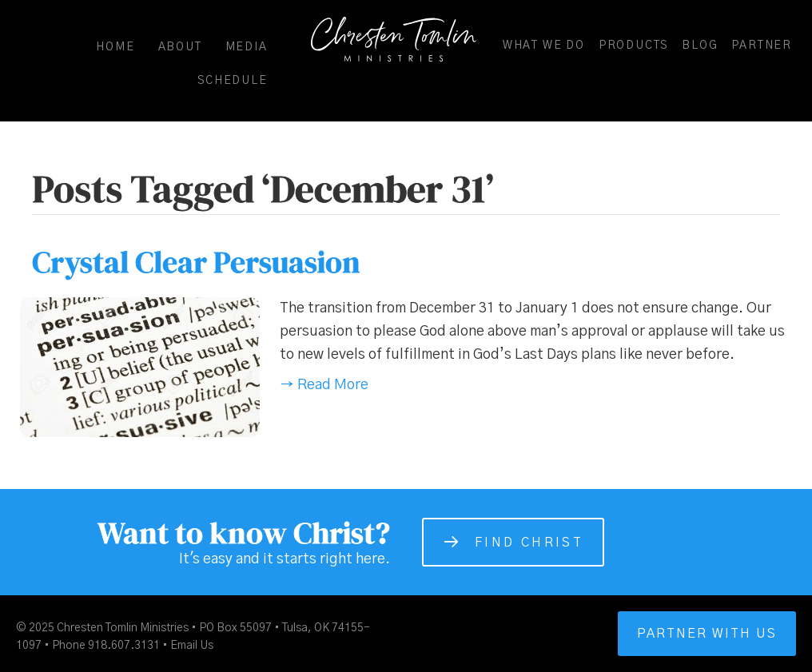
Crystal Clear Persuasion (196, 262)
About (180, 47)
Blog (700, 46)
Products (633, 46)
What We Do (544, 46)
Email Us (192, 646)
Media (247, 47)
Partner (762, 46)
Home (115, 47)
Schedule (232, 81)
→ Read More (324, 385)
